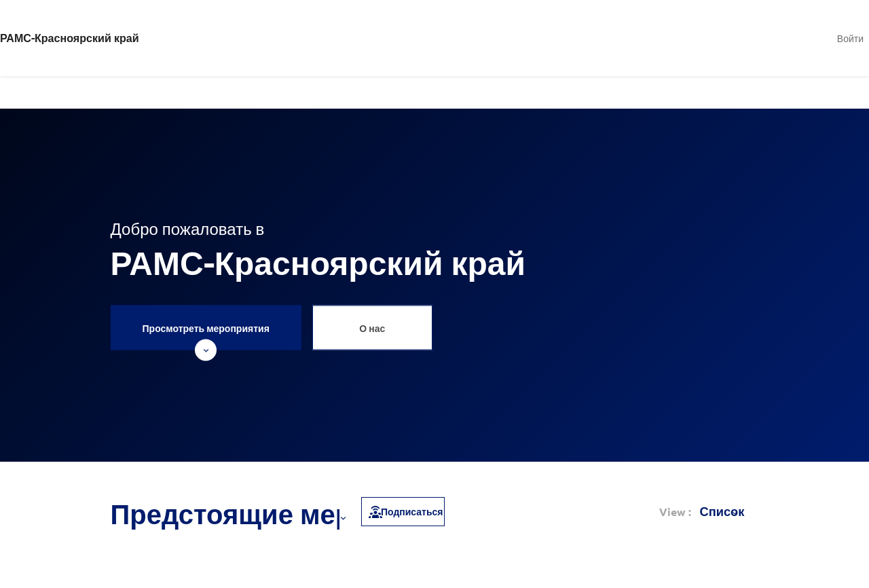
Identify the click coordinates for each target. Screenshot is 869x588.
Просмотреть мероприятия (206, 335)
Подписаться (405, 511)
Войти (850, 38)
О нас (372, 327)
